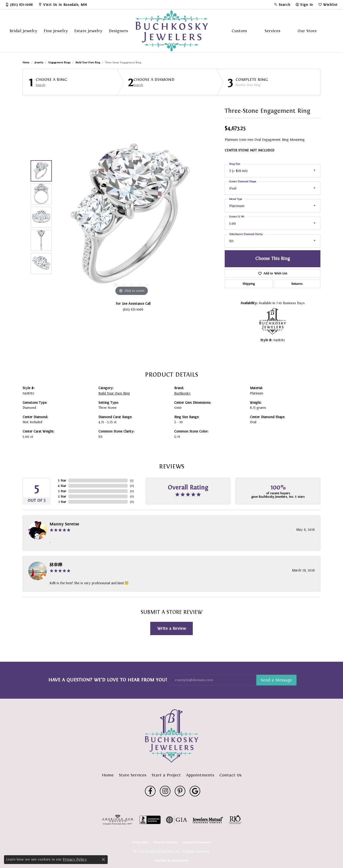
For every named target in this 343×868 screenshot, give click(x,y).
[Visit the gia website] (177, 820)
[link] (19, 5)
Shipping (249, 284)
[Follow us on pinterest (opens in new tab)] (180, 791)
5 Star (62, 480)
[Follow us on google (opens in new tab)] (195, 791)
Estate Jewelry (88, 31)
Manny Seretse (64, 524)
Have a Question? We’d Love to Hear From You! (108, 680)
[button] (282, 5)
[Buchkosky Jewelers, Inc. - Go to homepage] (171, 736)
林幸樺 (56, 565)
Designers (118, 31)
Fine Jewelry (56, 31)
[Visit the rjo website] (235, 820)
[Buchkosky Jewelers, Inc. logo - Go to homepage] (172, 31)
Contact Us (230, 775)
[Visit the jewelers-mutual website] (208, 820)
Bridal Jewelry (23, 31)
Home (26, 62)
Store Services (133, 775)
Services (272, 31)
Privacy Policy (140, 842)
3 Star (62, 491)
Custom (239, 31)
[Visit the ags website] (118, 820)
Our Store (307, 31)
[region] (132, 217)
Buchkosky (182, 393)
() (132, 480)
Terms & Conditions (165, 842)
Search (40, 85)
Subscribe (276, 680)
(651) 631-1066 (133, 309)
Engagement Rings (59, 62)
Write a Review (172, 628)
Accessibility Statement (196, 842)
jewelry (39, 62)
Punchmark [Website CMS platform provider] (180, 861)
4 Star (62, 486)
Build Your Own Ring (88, 62)
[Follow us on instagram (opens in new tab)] (165, 791)
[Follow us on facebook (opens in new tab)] (150, 791)
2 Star (62, 496)
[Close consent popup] (103, 859)
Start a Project (166, 775)
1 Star (62, 502)
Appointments (200, 775)
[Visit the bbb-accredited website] (150, 820)
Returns (297, 284)
